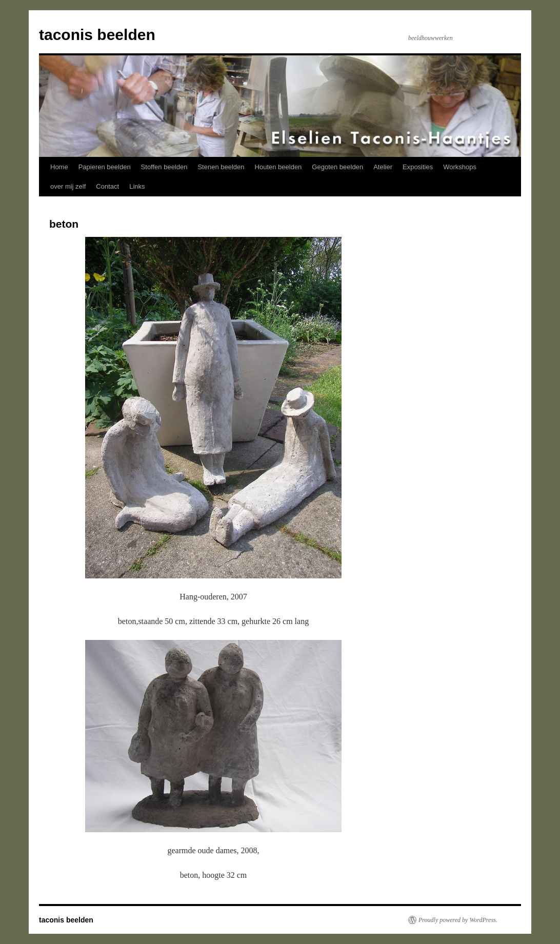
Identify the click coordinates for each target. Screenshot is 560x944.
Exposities (418, 167)
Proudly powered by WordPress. (458, 920)
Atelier (383, 167)
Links (137, 186)
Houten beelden (278, 167)
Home (59, 167)
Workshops (460, 167)
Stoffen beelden (164, 167)
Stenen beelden (221, 167)
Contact (107, 186)
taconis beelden (97, 35)
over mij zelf (68, 186)
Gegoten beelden (337, 167)
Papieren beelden (105, 167)
